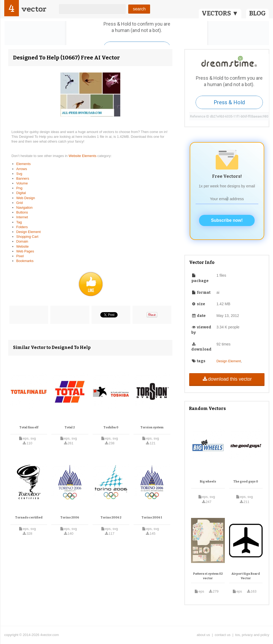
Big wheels (208, 482)
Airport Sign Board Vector (246, 576)
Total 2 (70, 427)
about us (203, 635)
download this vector (227, 379)
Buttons (22, 212)
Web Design (26, 198)
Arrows (22, 169)
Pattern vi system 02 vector (208, 576)
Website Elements (83, 156)
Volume (22, 183)
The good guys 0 (246, 482)
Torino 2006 (70, 518)
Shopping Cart (27, 237)
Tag (19, 222)
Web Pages (25, 251)
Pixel (20, 256)
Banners (23, 178)
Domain (22, 241)
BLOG (257, 13)
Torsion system (152, 427)
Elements (23, 164)
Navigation (24, 208)
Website (22, 246)
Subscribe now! (227, 220)
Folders (22, 227)
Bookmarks (25, 261)
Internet (22, 217)
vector (34, 9)
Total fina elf (29, 427)
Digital (21, 193)
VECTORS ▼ (220, 13)
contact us (223, 635)
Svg (19, 174)
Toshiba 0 (111, 427)
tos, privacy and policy (252, 635)
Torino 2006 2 (111, 518)
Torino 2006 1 (152, 518)
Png (19, 188)
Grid (20, 203)
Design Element (28, 232)
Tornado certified (29, 518)
